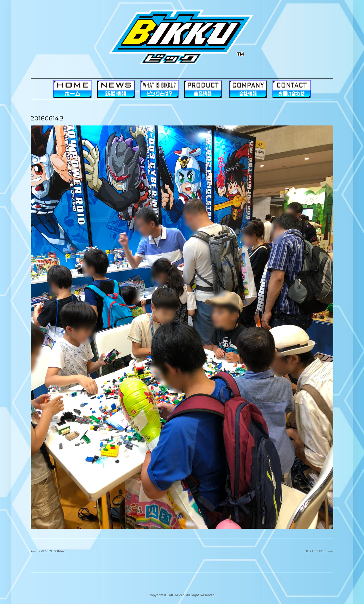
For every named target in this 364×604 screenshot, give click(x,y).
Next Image (315, 551)
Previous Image (53, 551)
